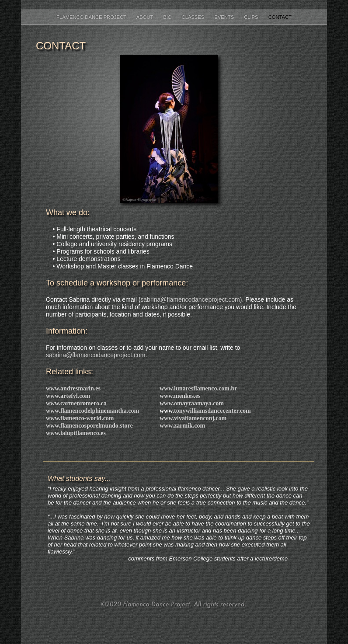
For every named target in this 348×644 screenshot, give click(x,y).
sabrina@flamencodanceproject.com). (192, 299)
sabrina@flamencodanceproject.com (96, 355)
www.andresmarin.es (73, 388)
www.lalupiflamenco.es (76, 433)
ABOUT (145, 17)
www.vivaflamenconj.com (193, 418)
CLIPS (252, 17)
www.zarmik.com (182, 426)
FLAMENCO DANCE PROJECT (92, 17)
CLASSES (194, 17)
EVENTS (225, 17)
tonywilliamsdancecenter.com (212, 411)
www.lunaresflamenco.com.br (198, 388)
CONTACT (280, 17)
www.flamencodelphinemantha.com (92, 411)
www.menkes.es (180, 396)
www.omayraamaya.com (192, 403)
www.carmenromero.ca (76, 403)
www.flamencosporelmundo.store (89, 426)
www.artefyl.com (68, 396)
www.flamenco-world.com (80, 418)
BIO (168, 17)
